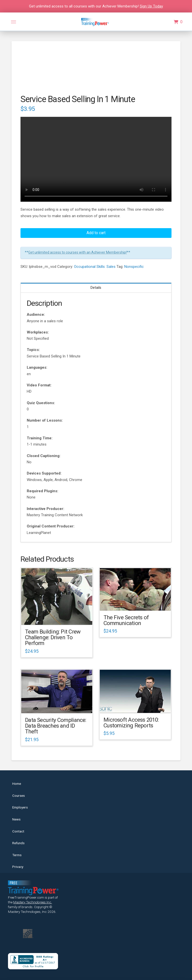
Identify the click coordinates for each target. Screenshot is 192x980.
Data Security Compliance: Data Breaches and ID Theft (56, 726)
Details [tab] (96, 288)
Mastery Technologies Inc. (33, 902)
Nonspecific (134, 267)
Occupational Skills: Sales (95, 267)
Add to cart (96, 233)
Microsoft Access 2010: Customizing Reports (131, 723)
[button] (13, 22)
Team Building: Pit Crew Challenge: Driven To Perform (53, 637)
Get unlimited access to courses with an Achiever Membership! (77, 252)
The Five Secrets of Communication (126, 620)
